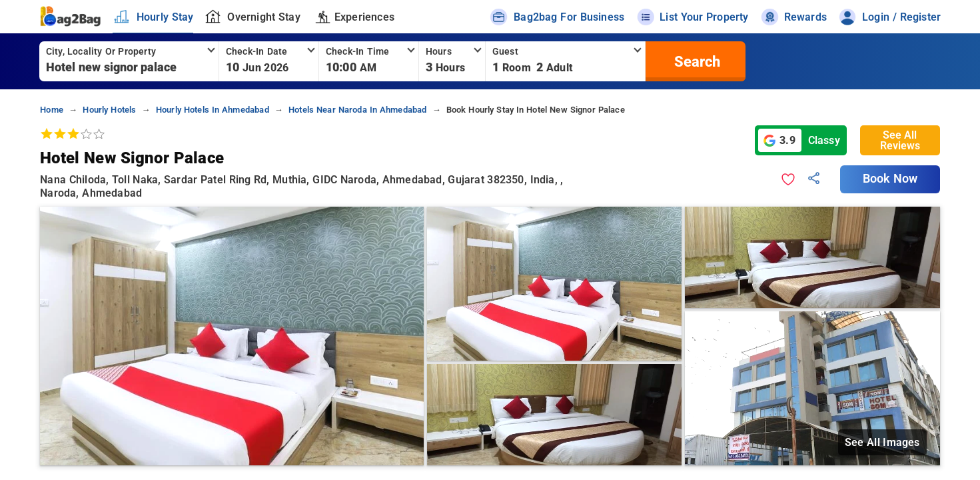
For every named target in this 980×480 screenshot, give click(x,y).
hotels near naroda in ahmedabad (358, 110)
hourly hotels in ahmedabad (213, 110)
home (52, 110)
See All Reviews (900, 140)
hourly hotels (109, 110)
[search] (696, 61)
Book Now (890, 179)
